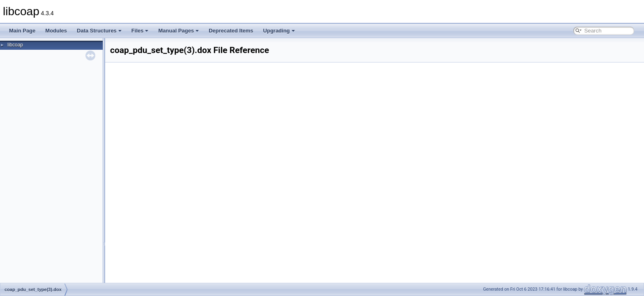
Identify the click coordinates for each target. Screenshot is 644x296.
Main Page (22, 31)
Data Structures (99, 31)
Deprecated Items (231, 31)
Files (140, 31)
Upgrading (279, 31)
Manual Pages (178, 31)
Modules (56, 31)
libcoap (15, 45)
